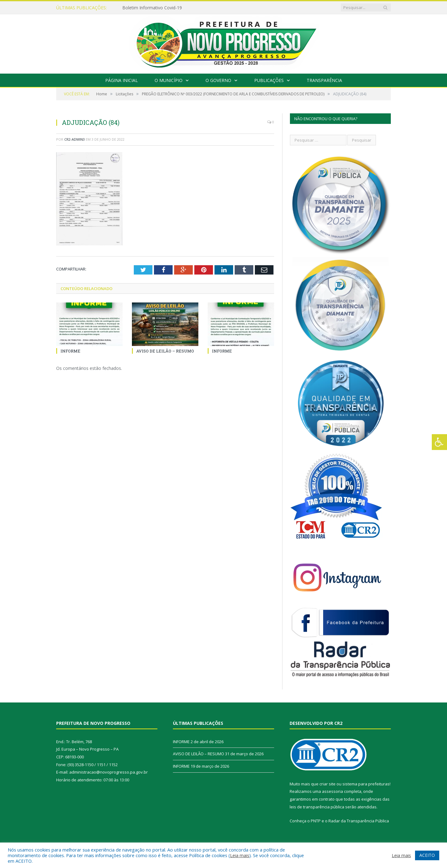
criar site (327, 784)
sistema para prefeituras (366, 784)
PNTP (316, 821)
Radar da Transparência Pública (359, 821)
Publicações (269, 80)
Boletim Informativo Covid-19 (152, 8)
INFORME (70, 351)
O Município (169, 80)
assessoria (332, 791)
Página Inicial (122, 80)
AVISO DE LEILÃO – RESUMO (165, 351)
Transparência (324, 80)
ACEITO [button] (427, 855)
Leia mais (240, 855)
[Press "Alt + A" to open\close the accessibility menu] (439, 442)
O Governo (218, 80)
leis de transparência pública (317, 807)
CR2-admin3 (74, 139)
